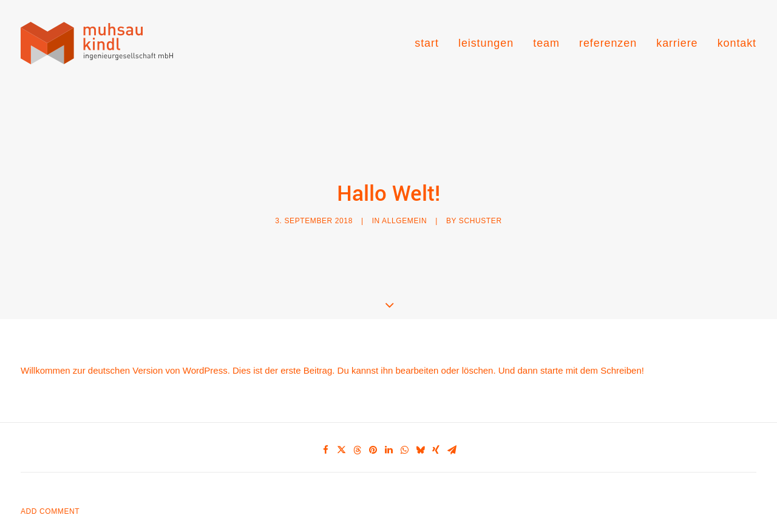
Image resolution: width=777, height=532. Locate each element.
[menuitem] (431, 43)
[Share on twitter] (341, 438)
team (546, 43)
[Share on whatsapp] (404, 438)
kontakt (737, 43)
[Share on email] (452, 438)
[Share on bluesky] (420, 438)
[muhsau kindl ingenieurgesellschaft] (97, 43)
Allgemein (404, 215)
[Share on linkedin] (388, 438)
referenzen (608, 43)
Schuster (480, 215)
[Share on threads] (357, 438)
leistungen (486, 43)
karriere (677, 43)
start (427, 43)
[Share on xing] (436, 438)
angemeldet (86, 524)
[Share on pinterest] (373, 438)
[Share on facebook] (325, 438)
